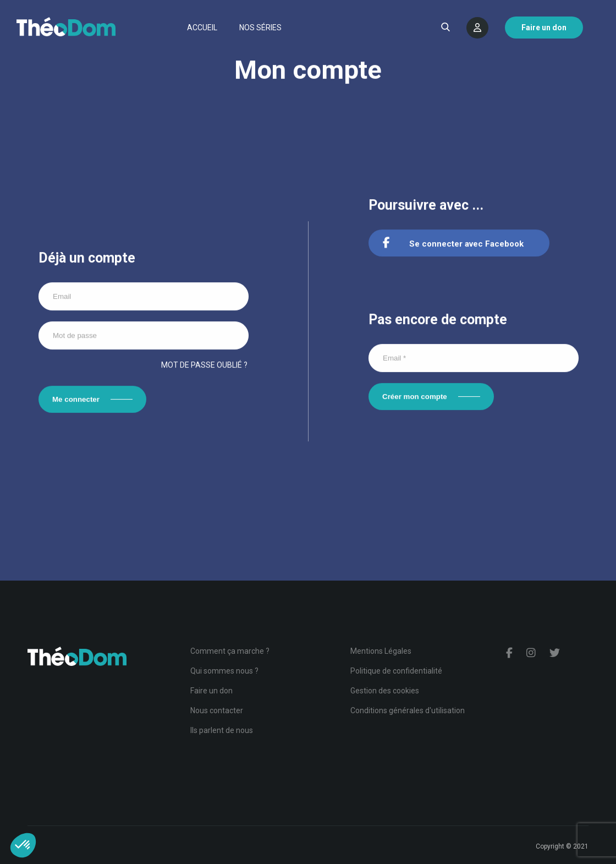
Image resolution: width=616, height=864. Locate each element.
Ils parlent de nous (222, 730)
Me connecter (76, 400)
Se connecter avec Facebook (453, 245)
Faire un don (211, 691)
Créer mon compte (415, 398)
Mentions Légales (381, 651)
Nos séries (260, 28)
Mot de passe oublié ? (204, 365)
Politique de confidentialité (396, 671)
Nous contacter (217, 710)
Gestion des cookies (385, 691)
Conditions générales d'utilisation (408, 710)
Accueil (202, 28)
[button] (23, 845)
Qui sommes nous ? (224, 671)
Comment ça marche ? (230, 651)
